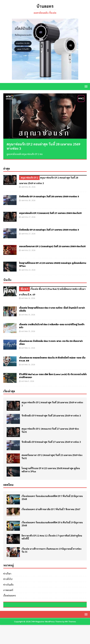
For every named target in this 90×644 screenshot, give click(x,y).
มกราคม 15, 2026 (28, 310)
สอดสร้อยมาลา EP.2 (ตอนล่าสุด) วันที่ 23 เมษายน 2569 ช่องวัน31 (52, 242)
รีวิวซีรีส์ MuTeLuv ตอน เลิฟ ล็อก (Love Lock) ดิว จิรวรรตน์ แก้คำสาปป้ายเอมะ (53, 372)
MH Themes (70, 641)
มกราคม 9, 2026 (28, 377)
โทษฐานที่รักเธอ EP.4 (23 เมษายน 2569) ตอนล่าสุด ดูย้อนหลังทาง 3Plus (53, 260)
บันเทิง (7, 276)
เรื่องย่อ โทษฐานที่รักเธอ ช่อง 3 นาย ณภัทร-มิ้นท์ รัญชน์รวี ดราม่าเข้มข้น (52, 305)
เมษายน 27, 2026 (28, 213)
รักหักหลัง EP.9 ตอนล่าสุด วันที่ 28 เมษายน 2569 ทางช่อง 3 (49, 192)
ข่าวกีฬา (7, 569)
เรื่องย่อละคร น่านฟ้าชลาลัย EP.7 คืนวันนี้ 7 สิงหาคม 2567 (51, 505)
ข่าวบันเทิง (8, 580)
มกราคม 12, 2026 (28, 344)
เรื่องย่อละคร (10, 591)
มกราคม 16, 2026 (28, 294)
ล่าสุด (7, 164)
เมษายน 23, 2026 (28, 246)
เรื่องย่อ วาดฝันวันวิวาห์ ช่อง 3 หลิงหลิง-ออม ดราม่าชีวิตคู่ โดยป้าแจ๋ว (52, 322)
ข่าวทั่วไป (8, 575)
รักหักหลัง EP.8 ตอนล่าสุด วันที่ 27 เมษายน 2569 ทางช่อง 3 (49, 226)
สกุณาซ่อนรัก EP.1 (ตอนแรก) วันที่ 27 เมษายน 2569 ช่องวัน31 (50, 209)
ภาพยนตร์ (8, 586)
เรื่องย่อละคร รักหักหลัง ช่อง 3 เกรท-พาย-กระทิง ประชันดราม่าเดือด (51, 338)
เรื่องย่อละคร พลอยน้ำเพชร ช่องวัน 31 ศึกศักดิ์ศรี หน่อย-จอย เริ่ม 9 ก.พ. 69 (52, 355)
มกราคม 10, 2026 (28, 360)
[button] (85, 86)
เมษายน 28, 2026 (28, 183)
